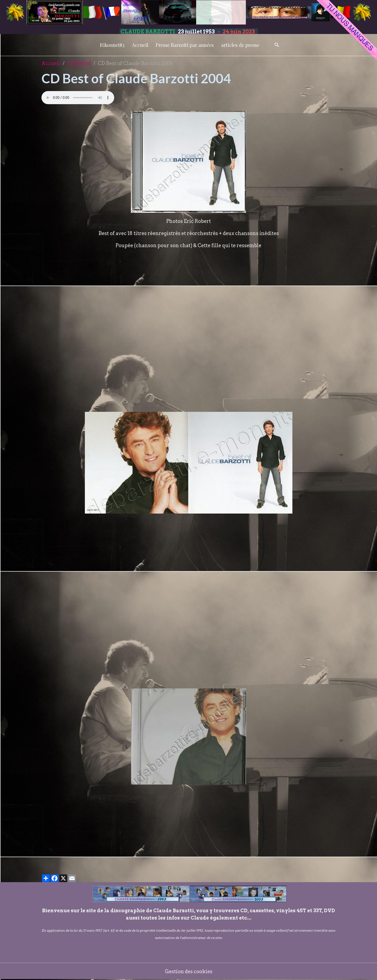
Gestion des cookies (188, 972)
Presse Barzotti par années (185, 45)
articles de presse (240, 45)
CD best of (79, 63)
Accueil (140, 45)
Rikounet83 (112, 45)
